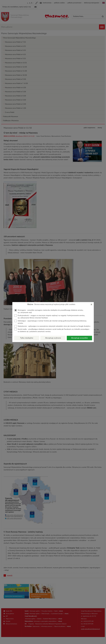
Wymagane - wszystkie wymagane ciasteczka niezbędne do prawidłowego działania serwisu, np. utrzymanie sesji (49, 311)
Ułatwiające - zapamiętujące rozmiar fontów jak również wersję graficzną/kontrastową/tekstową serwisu (50, 322)
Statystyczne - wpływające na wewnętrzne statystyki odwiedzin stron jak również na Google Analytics (52, 326)
